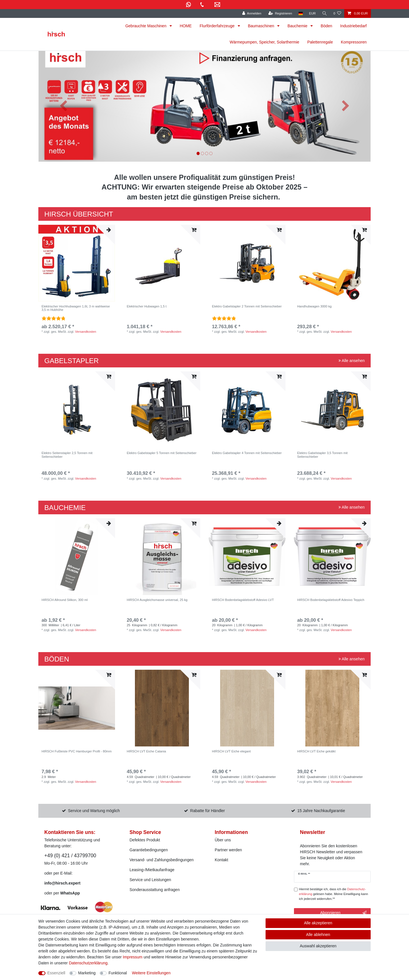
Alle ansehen (352, 361)
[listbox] (77, 263)
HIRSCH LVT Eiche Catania (146, 751)
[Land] (300, 13)
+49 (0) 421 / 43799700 (70, 856)
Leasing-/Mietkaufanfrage (152, 870)
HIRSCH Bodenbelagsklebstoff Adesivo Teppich (331, 600)
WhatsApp (70, 893)
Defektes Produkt (145, 840)
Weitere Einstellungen (151, 973)
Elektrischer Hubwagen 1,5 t (147, 306)
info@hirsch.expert (62, 883)
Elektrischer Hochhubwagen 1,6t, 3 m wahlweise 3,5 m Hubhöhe (76, 308)
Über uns (223, 840)
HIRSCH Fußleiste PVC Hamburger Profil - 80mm (77, 751)
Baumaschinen (262, 26)
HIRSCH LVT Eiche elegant (231, 751)
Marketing (87, 973)
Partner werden (228, 850)
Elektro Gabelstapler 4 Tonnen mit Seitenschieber (247, 453)
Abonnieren (343, 913)
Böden (326, 26)
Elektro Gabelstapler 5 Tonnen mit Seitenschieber (161, 453)
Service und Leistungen (150, 880)
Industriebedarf (353, 26)
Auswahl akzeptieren (318, 946)
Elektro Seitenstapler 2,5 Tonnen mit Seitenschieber (67, 455)
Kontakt (221, 860)
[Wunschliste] (337, 13)
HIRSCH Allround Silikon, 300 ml (64, 600)
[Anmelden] (252, 13)
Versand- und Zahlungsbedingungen (162, 860)
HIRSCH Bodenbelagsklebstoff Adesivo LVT (243, 600)
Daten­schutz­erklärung (88, 963)
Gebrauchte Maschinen (146, 26)
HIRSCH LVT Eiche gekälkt (316, 751)
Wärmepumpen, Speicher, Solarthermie (265, 42)
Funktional (118, 973)
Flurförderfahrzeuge (218, 26)
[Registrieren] (280, 13)
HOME (186, 26)
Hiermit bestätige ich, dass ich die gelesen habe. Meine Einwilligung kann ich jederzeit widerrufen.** (334, 894)
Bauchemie (298, 26)
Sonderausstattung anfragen (155, 890)
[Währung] (312, 13)
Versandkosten (85, 332)
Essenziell (56, 973)
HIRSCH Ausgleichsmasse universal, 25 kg (157, 600)
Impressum (132, 957)
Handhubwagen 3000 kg (314, 306)
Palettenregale (320, 42)
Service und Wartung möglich (94, 811)
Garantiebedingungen (149, 850)
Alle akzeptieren (318, 923)
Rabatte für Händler (208, 811)
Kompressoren (354, 42)
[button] (63, 106)
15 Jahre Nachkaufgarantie (321, 811)
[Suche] (325, 13)
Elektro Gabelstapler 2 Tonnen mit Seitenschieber (247, 306)
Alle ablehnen (318, 935)
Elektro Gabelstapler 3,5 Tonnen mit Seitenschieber (322, 455)
